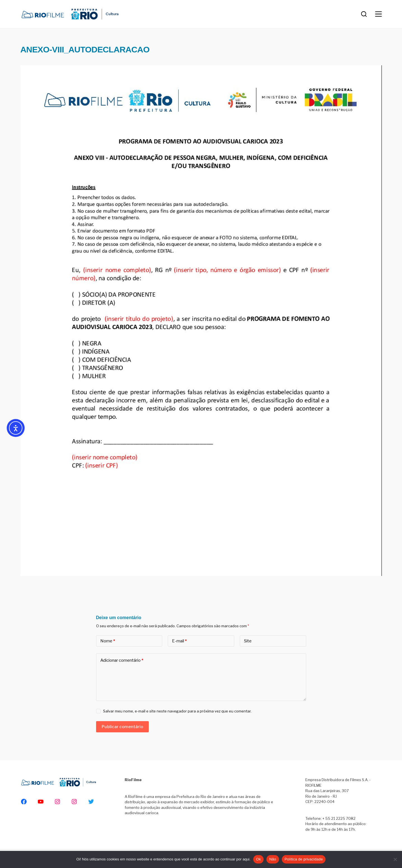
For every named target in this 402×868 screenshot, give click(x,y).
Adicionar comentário (122, 660)
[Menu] (378, 14)
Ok (258, 859)
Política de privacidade (304, 859)
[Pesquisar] (364, 14)
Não (273, 859)
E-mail (179, 641)
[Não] (395, 859)
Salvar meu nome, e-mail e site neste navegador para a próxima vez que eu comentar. (177, 711)
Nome (108, 641)
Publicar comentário (122, 727)
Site (248, 641)
